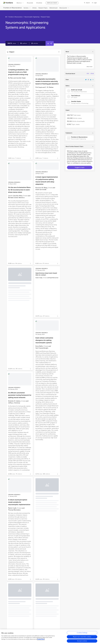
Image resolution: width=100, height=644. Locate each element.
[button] (24, 43)
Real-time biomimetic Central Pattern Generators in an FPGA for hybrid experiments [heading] (46, 598)
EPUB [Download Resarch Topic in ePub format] (92, 74)
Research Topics (46, 17)
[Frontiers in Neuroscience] (80, 138)
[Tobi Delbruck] (80, 97)
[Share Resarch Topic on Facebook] (88, 80)
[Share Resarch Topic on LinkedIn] (91, 80)
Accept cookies (82, 641)
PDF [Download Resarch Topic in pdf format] (88, 74)
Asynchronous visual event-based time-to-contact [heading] (46, 274)
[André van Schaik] (80, 91)
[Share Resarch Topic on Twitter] (86, 80)
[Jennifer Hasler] (80, 102)
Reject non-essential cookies (82, 637)
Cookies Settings (82, 633)
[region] (50, 637)
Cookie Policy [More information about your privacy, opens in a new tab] (41, 639)
